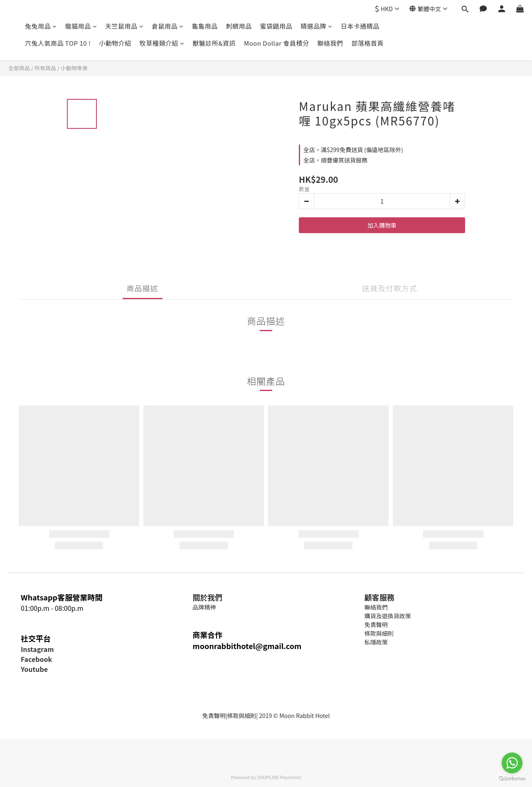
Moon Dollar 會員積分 (276, 43)
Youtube (34, 669)
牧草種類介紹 (162, 43)
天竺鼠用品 (124, 26)
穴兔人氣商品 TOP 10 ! (58, 43)
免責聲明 (214, 716)
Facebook (36, 659)
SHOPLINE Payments (279, 777)
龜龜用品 (205, 26)
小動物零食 (74, 68)
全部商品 (19, 68)
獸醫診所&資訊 (214, 43)
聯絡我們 (330, 43)
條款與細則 (241, 716)
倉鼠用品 (168, 26)
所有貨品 (45, 68)
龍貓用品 (81, 26)
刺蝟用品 (239, 26)
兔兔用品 (41, 26)
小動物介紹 (115, 43)
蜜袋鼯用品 (276, 26)
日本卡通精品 (360, 26)
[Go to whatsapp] (512, 763)
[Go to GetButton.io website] (512, 779)
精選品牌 (316, 26)
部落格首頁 (367, 43)
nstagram (38, 649)
